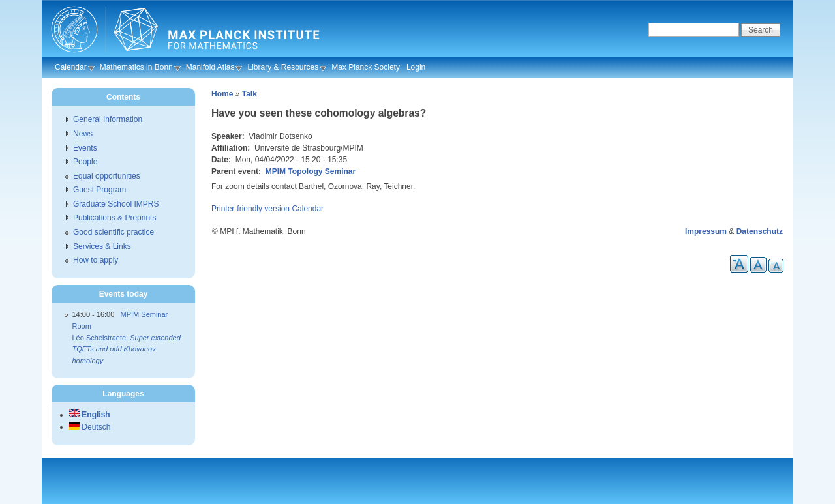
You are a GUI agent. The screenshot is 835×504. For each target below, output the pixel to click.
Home (222, 94)
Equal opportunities (107, 176)
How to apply (96, 260)
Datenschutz (760, 231)
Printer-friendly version (250, 209)
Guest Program (99, 190)
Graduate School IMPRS (116, 204)
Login (416, 67)
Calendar (71, 67)
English (90, 415)
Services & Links (102, 246)
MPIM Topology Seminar (311, 171)
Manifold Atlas (210, 67)
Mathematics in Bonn (136, 67)
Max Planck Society (366, 67)
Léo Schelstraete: (127, 349)
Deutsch (90, 427)
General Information (108, 119)
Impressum (706, 231)
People (85, 162)
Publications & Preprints (114, 218)
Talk (250, 94)
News (83, 134)
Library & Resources (283, 67)
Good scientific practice (114, 232)
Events (85, 148)
